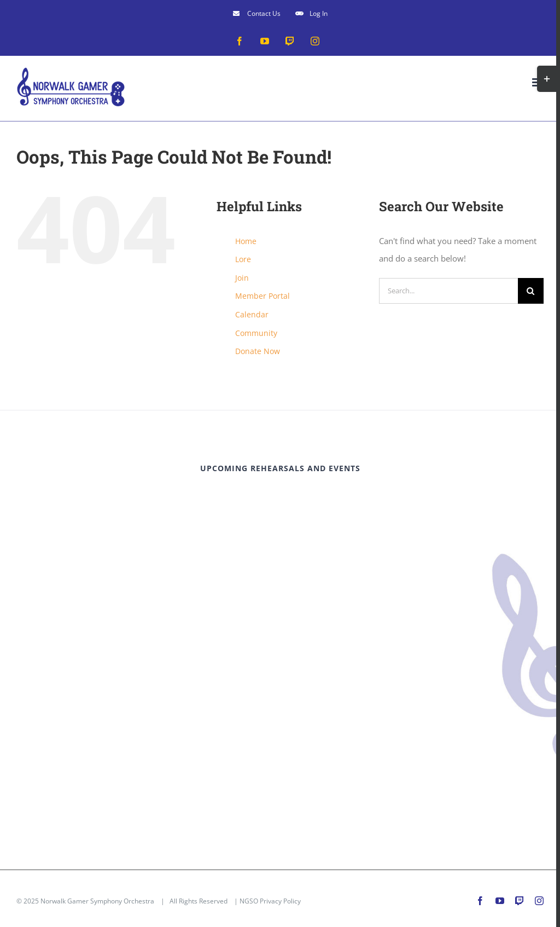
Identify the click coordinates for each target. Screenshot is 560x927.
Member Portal (262, 296)
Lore (243, 259)
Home (246, 241)
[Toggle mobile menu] (538, 82)
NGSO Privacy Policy (270, 901)
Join (242, 278)
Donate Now (258, 351)
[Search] (531, 291)
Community (256, 333)
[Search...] (448, 291)
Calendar (252, 314)
